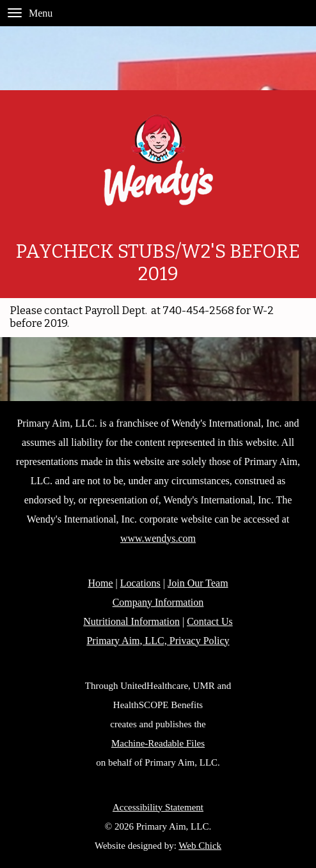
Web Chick (200, 846)
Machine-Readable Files (158, 743)
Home (100, 583)
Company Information (158, 602)
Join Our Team (198, 583)
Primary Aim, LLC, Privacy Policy (158, 641)
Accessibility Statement (158, 807)
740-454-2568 (198, 311)
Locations (140, 583)
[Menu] (15, 12)
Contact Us (210, 621)
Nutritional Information (131, 621)
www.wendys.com (158, 538)
